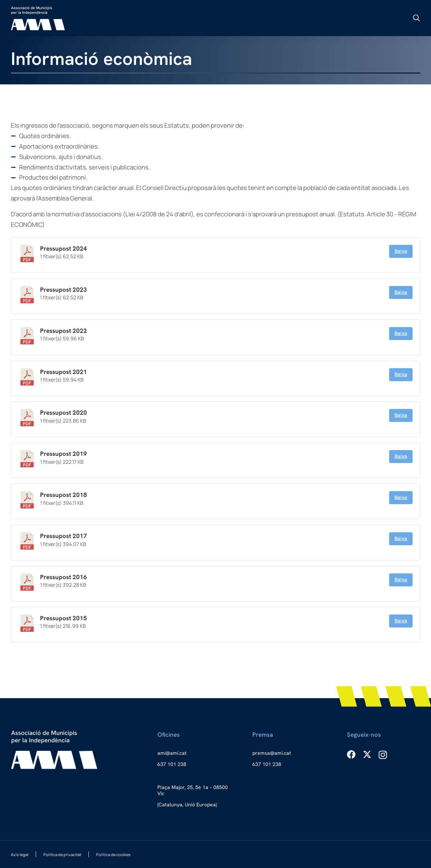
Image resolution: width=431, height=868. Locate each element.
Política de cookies (113, 854)
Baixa (401, 251)
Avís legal (20, 854)
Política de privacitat (62, 854)
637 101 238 (172, 764)
